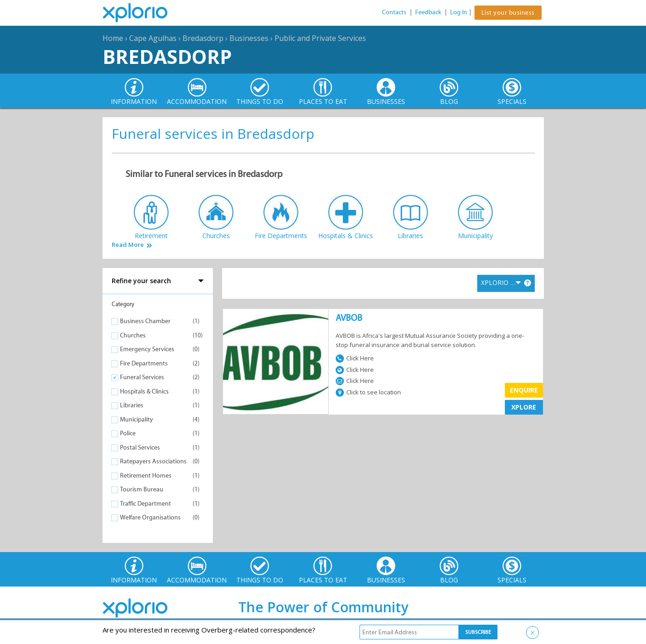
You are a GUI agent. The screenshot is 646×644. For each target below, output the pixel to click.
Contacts (394, 12)
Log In (459, 12)
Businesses (249, 38)
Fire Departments (144, 363)
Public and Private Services (320, 38)
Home (113, 38)
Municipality (137, 419)
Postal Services (140, 447)
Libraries (132, 405)
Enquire (524, 390)
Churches (133, 335)
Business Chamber (145, 321)
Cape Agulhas (153, 38)
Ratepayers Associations (153, 461)
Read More (128, 245)
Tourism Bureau (142, 489)
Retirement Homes (146, 476)
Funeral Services (142, 377)
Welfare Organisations (150, 517)
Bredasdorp (203, 38)
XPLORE (524, 407)
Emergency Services (147, 349)
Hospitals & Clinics (144, 391)
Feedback (428, 12)
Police (128, 433)
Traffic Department (146, 504)
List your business (508, 13)
